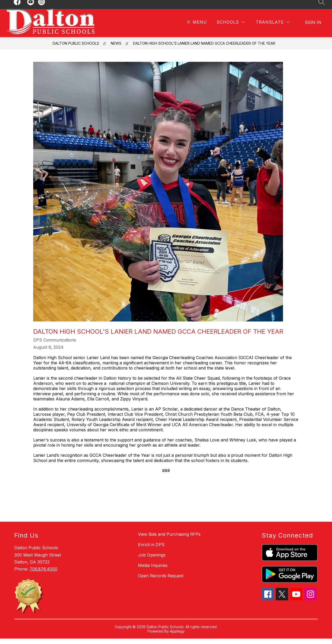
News (116, 49)
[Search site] (322, 7)
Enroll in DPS (151, 550)
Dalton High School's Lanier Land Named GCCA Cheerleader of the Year (204, 49)
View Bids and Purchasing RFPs (169, 540)
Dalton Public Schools (76, 49)
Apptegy (177, 637)
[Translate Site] (273, 28)
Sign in (313, 28)
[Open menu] (196, 28)
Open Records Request (161, 581)
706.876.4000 (43, 574)
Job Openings (152, 560)
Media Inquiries (153, 571)
